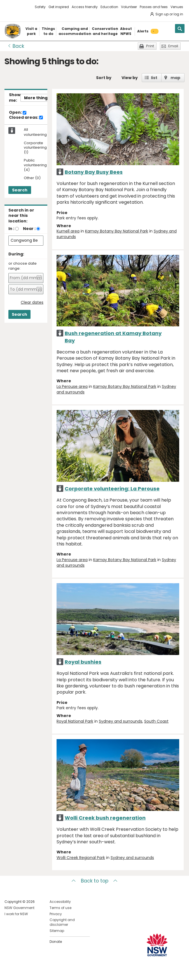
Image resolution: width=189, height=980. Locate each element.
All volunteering (35, 132)
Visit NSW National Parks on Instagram (22, 971)
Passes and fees (154, 7)
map (175, 78)
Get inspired (59, 7)
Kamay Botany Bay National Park (117, 231)
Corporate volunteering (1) (35, 148)
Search (20, 190)
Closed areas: (26, 118)
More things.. (38, 98)
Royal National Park (75, 721)
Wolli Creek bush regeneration (105, 818)
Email (173, 46)
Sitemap (57, 931)
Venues (177, 7)
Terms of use (60, 908)
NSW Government (19, 908)
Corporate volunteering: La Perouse (112, 489)
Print (150, 46)
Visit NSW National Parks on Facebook (10, 971)
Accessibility (60, 902)
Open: (18, 113)
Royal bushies (83, 662)
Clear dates (32, 302)
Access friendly (85, 7)
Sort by (104, 78)
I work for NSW (16, 914)
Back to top (95, 881)
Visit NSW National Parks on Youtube (34, 971)
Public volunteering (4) (35, 165)
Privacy (56, 914)
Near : (29, 229)
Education (109, 7)
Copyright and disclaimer (62, 922)
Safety (40, 7)
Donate (56, 942)
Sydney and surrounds (121, 721)
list (154, 78)
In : (11, 229)
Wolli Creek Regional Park (81, 858)
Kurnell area (68, 231)
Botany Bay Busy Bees (94, 172)
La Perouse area (72, 386)
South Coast (156, 721)
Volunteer (129, 7)
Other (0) (32, 178)
